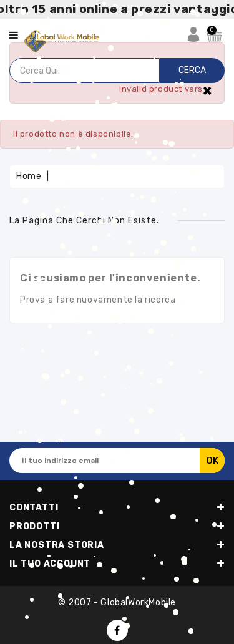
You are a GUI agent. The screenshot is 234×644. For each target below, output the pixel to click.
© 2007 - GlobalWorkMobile (117, 603)
